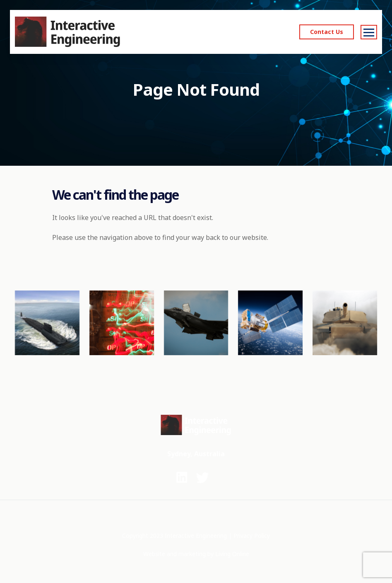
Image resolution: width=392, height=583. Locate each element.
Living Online (232, 554)
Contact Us (327, 32)
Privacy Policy (252, 536)
